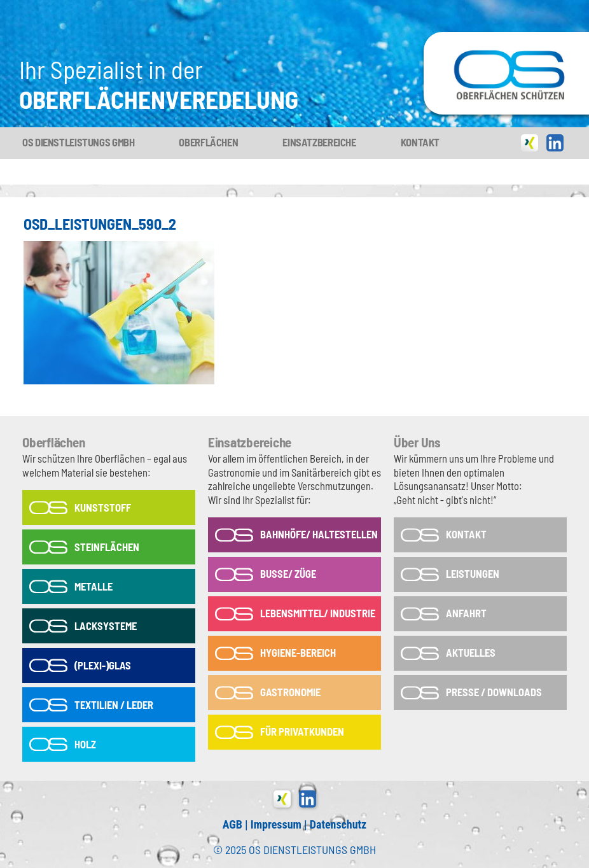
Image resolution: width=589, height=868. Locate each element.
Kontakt (420, 142)
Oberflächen (208, 142)
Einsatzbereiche (319, 142)
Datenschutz (338, 824)
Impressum (276, 824)
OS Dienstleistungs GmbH (78, 142)
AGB (232, 824)
